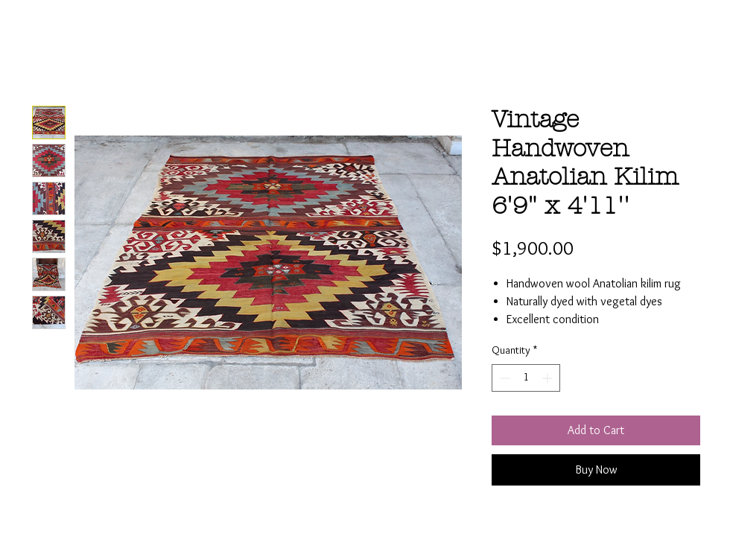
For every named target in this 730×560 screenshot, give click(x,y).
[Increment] (549, 378)
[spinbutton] (526, 378)
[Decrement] (503, 378)
